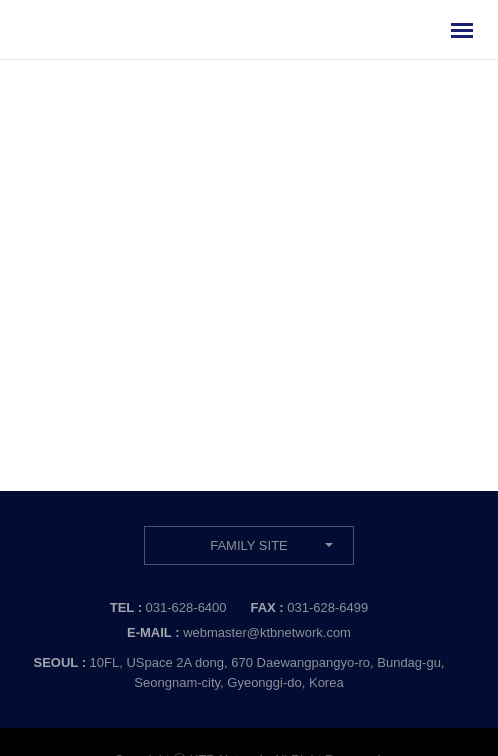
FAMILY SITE (249, 545)
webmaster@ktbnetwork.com (267, 632)
